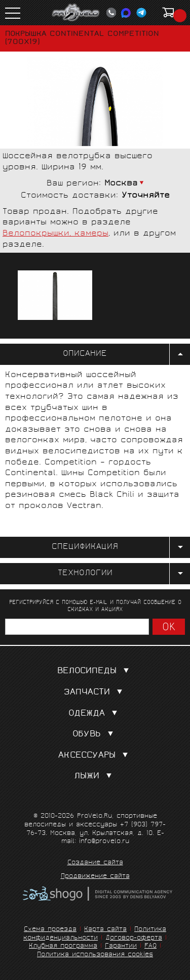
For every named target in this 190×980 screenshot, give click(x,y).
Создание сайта (95, 863)
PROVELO (76, 13)
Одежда (95, 714)
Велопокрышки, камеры (55, 234)
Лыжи (95, 777)
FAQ (150, 946)
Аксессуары (95, 756)
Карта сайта (105, 930)
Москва (121, 184)
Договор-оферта (134, 938)
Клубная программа (63, 946)
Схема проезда (50, 930)
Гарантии (121, 946)
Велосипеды (95, 671)
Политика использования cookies (95, 955)
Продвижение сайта (95, 877)
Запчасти (95, 693)
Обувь (95, 735)
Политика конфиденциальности (95, 934)
